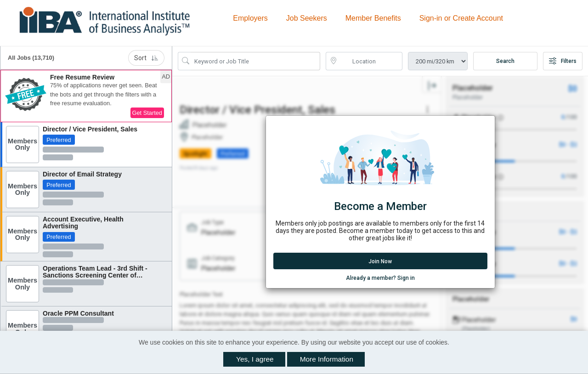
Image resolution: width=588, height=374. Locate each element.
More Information (327, 359)
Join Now (380, 261)
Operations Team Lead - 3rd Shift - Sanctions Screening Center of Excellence (95, 275)
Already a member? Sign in (380, 278)
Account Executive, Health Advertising (83, 223)
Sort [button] (146, 58)
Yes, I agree (255, 359)
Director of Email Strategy (82, 174)
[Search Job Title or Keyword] (255, 61)
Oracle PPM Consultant (78, 313)
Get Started (147, 113)
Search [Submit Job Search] (505, 61)
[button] (86, 96)
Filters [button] (563, 61)
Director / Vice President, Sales (90, 129)
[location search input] (371, 61)
